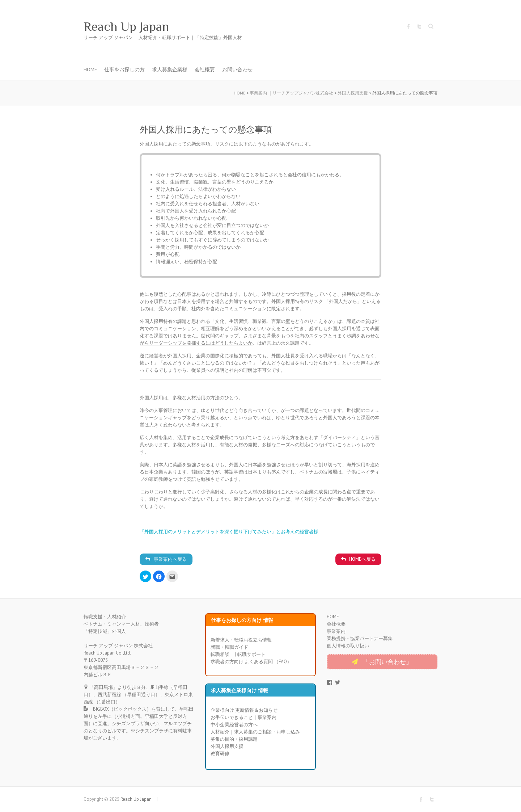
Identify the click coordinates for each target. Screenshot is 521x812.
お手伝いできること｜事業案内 (243, 717)
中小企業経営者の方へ (234, 725)
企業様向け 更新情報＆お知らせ (244, 710)
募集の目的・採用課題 (234, 739)
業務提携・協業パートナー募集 (360, 638)
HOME (90, 70)
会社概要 (205, 70)
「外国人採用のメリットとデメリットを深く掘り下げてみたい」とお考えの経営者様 (229, 532)
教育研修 (220, 754)
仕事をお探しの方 (124, 70)
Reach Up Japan (133, 26)
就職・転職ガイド (229, 647)
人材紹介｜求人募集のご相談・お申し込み (255, 732)
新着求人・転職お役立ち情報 (241, 640)
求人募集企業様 (170, 70)
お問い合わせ (237, 70)
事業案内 (336, 631)
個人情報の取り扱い (348, 646)
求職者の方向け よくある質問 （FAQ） (251, 662)
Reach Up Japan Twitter (419, 26)
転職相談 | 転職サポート (238, 654)
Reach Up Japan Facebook (408, 26)
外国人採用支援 (227, 746)
